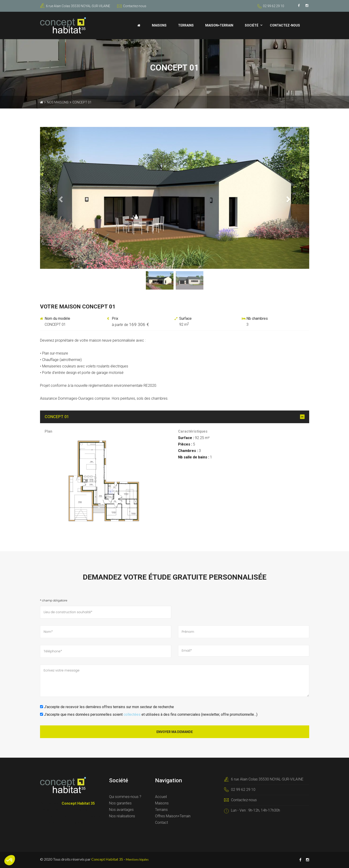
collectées (132, 714)
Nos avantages (121, 810)
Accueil (161, 797)
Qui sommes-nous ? (125, 797)
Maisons (159, 25)
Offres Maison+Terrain (173, 816)
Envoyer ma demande (175, 732)
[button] (60, 198)
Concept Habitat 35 (107, 859)
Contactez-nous (132, 6)
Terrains (186, 25)
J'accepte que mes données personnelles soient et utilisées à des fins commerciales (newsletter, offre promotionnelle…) (149, 714)
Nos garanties (120, 803)
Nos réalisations (122, 816)
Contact (162, 823)
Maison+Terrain (219, 25)
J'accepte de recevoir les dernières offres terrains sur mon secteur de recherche (107, 707)
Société (252, 25)
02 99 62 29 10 (274, 6)
